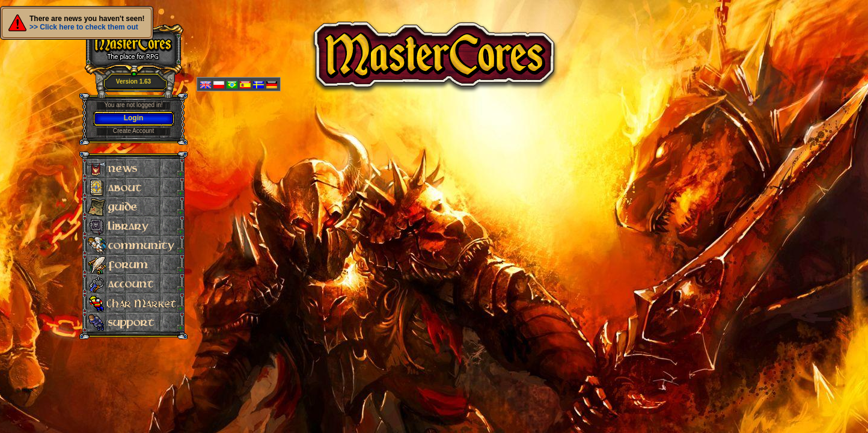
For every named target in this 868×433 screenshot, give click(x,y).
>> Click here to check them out (84, 27)
